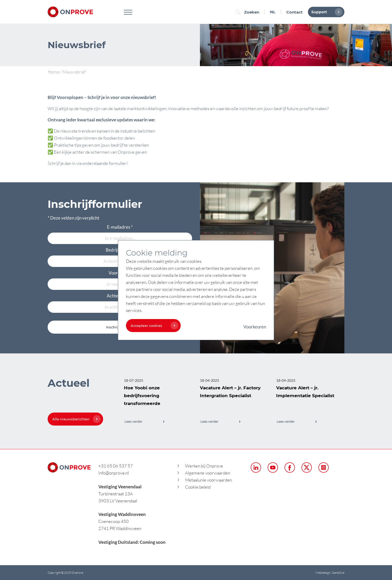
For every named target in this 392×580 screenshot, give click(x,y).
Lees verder (145, 422)
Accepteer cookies (153, 326)
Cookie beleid (198, 487)
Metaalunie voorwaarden (208, 480)
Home (53, 72)
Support (326, 12)
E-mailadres (120, 227)
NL (273, 12)
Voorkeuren (255, 327)
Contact (295, 12)
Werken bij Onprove (204, 466)
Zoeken (249, 12)
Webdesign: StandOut (330, 573)
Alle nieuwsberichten (75, 419)
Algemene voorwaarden (208, 473)
